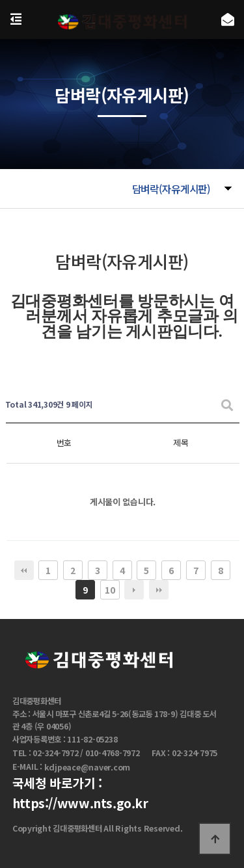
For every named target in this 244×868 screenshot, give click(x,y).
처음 (24, 570)
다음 (134, 590)
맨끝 (159, 590)
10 (110, 590)
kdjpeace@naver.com (88, 767)
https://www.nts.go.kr (80, 803)
